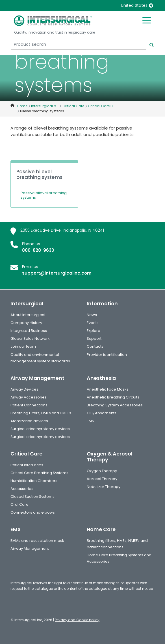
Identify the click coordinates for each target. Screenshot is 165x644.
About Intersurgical (28, 315)
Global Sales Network (30, 339)
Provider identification (107, 355)
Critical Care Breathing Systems (39, 473)
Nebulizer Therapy (104, 487)
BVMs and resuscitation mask (37, 541)
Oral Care (19, 504)
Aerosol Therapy (102, 479)
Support (94, 339)
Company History (26, 323)
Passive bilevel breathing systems (44, 195)
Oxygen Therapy (102, 471)
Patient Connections (29, 405)
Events (93, 323)
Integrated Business (29, 331)
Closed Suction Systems (32, 497)
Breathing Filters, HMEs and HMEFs (41, 413)
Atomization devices (29, 421)
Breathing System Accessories (115, 405)
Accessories (22, 489)
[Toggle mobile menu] (147, 20)
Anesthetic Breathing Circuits (113, 397)
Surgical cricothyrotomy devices (40, 429)
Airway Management (30, 548)
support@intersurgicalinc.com (57, 273)
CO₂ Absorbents (102, 413)
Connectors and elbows (33, 512)
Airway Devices (24, 389)
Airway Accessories (29, 397)
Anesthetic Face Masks (108, 389)
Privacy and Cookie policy (77, 620)
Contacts (95, 346)
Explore (94, 331)
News (92, 315)
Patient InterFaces (27, 465)
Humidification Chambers (34, 481)
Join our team (23, 346)
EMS (90, 421)
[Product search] (78, 44)
